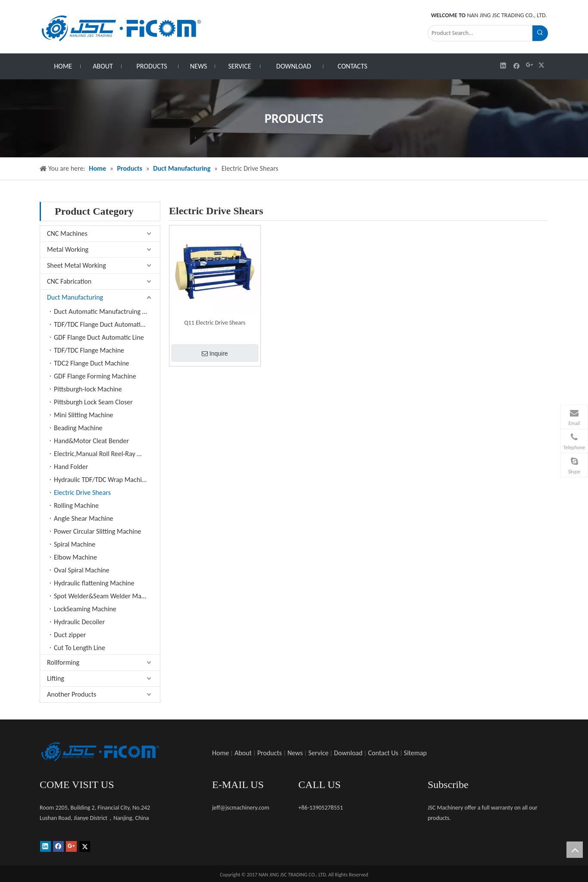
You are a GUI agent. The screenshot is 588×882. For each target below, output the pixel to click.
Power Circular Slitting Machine (98, 531)
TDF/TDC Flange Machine (89, 350)
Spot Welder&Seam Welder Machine (105, 596)
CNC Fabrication (69, 281)
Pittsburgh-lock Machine (88, 389)
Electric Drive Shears (82, 493)
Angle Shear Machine (84, 518)
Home (220, 753)
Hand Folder (71, 467)
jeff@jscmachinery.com (241, 808)
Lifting (56, 678)
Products (270, 753)
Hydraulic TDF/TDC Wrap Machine (101, 480)
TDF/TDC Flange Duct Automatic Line (105, 324)
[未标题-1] (100, 752)
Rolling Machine (76, 505)
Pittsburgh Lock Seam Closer (93, 402)
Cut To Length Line (80, 648)
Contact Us (383, 753)
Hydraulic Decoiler (79, 622)
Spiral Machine (75, 544)
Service (318, 753)
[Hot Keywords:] (540, 33)
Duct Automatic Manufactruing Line (104, 311)
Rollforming (63, 662)
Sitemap (415, 753)
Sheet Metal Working (77, 265)
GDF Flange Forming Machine (95, 376)
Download (348, 753)
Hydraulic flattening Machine (94, 583)
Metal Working (68, 249)
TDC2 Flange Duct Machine (92, 363)
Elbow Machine (75, 557)
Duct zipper (70, 635)
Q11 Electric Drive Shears (215, 323)
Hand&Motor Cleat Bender (91, 441)
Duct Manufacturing (75, 297)
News (295, 753)
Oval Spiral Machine (82, 570)
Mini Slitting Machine (84, 415)
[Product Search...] (480, 33)
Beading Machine (78, 428)
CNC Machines (67, 233)
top (575, 850)
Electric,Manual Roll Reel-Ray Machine (107, 454)
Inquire (215, 353)
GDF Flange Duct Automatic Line (99, 337)
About (243, 753)
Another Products (72, 694)
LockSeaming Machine (85, 609)
